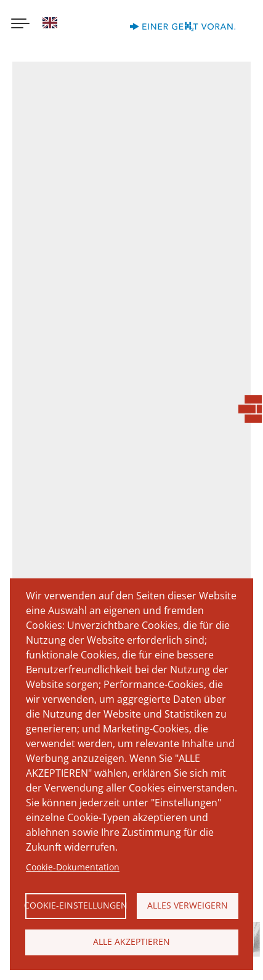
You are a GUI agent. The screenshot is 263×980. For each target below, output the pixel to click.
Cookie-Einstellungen (76, 905)
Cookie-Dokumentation (73, 867)
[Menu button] (20, 25)
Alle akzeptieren (131, 942)
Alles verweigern (188, 905)
